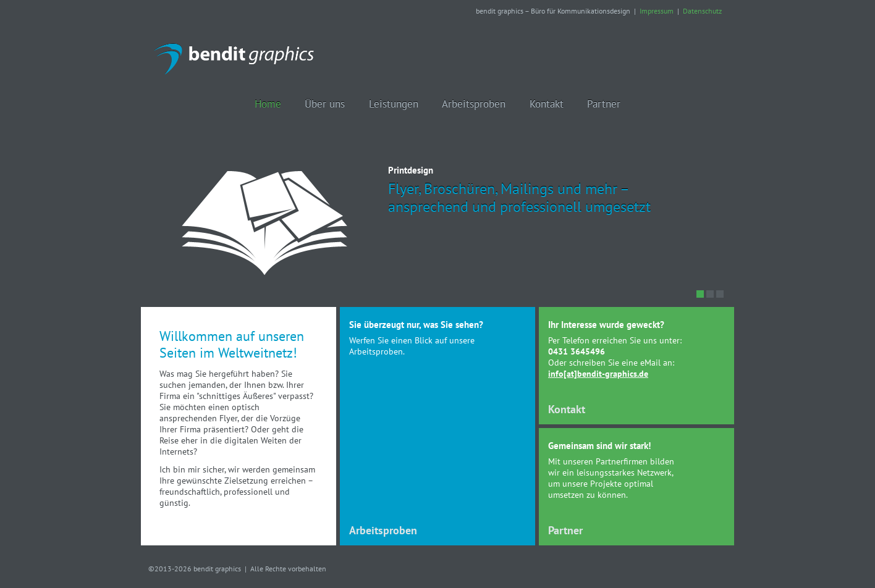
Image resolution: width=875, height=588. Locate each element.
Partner (565, 530)
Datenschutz (702, 11)
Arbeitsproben (383, 530)
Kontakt (567, 409)
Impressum (657, 11)
